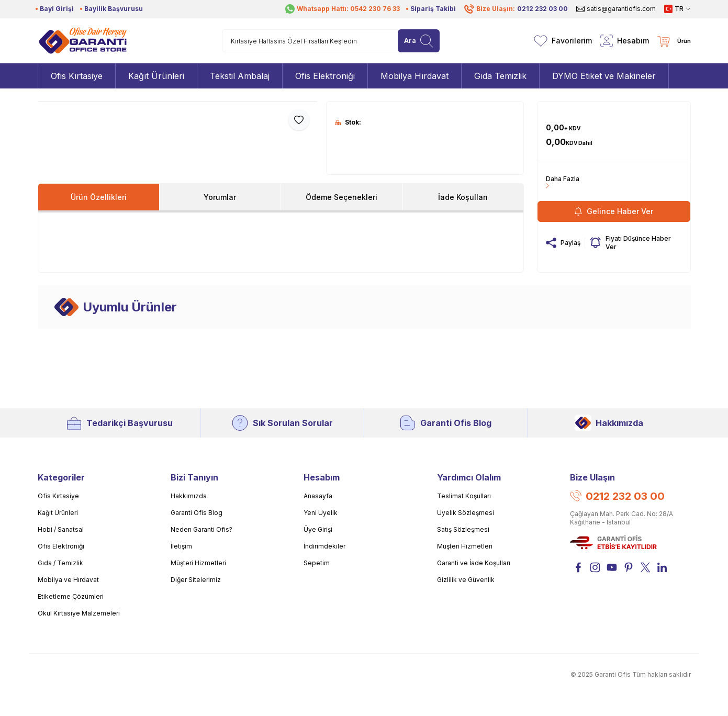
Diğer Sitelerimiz (196, 580)
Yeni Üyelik (321, 513)
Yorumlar (220, 197)
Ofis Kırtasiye (58, 496)
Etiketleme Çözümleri (71, 596)
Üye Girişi (318, 529)
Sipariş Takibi (433, 9)
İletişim (181, 546)
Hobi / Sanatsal (61, 529)
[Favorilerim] (563, 41)
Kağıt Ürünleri (58, 513)
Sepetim (317, 563)
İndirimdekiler (324, 546)
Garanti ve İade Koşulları (474, 563)
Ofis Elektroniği (61, 546)
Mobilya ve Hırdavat (68, 580)
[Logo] (83, 41)
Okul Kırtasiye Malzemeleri (79, 613)
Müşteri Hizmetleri (198, 563)
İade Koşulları (463, 197)
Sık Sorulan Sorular (282, 423)
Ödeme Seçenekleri (341, 197)
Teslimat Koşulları (464, 496)
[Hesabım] (625, 41)
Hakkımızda (609, 423)
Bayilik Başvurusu (114, 9)
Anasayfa (318, 496)
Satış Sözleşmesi (463, 529)
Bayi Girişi (57, 9)
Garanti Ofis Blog (445, 423)
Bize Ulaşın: (516, 9)
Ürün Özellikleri (99, 197)
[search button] (419, 41)
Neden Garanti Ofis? (201, 529)
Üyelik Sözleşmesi (466, 513)
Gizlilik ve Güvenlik (466, 580)
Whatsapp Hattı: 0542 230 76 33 (343, 9)
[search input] (331, 41)
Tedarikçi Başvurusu (119, 423)
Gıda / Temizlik (60, 563)
